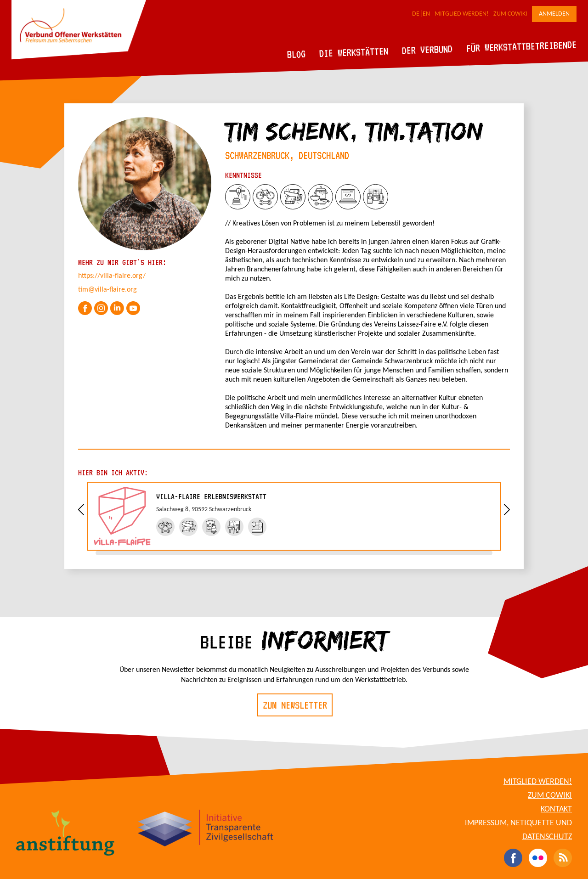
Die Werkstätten (354, 52)
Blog (297, 54)
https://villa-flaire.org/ (112, 276)
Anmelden (554, 14)
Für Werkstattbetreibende (521, 46)
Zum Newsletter (295, 705)
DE (416, 14)
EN (426, 14)
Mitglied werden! (462, 14)
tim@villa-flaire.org (107, 290)
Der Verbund (427, 50)
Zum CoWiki (510, 14)
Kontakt (556, 809)
